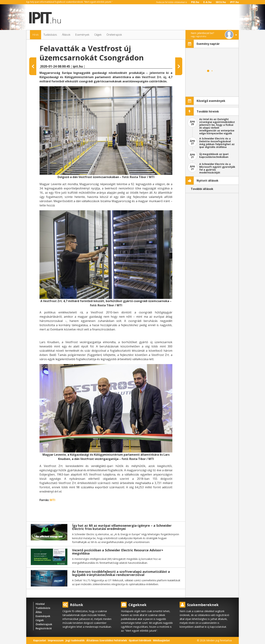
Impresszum (56, 640)
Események (43, 616)
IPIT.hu (234, 2)
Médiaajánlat (161, 640)
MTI (53, 500)
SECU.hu (221, 2)
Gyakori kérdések (140, 640)
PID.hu (195, 2)
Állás (39, 612)
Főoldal (40, 604)
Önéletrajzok (44, 624)
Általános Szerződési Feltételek (107, 640)
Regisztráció (44, 628)
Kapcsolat (40, 640)
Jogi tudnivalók (75, 640)
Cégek (40, 620)
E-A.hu (207, 2)
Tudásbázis (43, 608)
